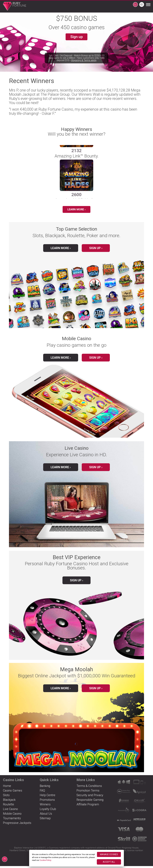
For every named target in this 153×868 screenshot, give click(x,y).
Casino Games (13, 792)
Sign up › (96, 250)
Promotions (47, 802)
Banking (45, 788)
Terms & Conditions (89, 788)
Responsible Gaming (90, 802)
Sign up (76, 37)
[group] (76, 183)
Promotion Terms (88, 792)
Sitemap (45, 820)
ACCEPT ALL (109, 862)
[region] (77, 858)
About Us (46, 816)
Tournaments (12, 820)
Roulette (9, 806)
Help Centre (48, 797)
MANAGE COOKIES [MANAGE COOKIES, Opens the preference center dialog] (109, 854)
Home (7, 788)
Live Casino (10, 811)
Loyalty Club (48, 811)
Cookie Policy (45, 860)
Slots (6, 797)
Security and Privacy (90, 797)
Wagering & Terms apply (84, 68)
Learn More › (76, 210)
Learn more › (61, 690)
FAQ (42, 792)
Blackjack (9, 802)
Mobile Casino (12, 816)
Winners (45, 806)
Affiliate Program (88, 806)
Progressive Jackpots (17, 825)
